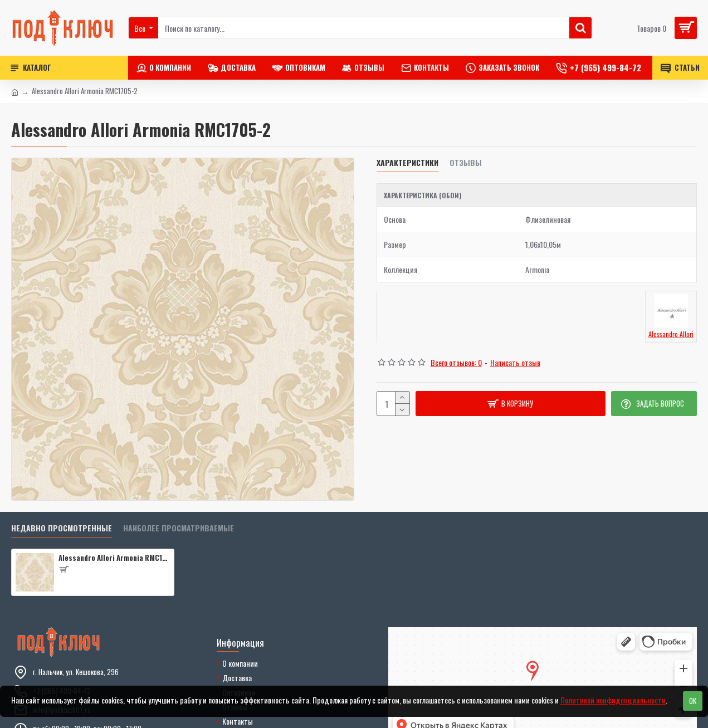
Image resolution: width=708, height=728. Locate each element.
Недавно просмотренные (62, 528)
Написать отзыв (515, 362)
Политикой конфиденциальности (613, 700)
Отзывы (466, 163)
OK (693, 701)
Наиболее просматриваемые (179, 528)
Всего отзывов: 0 (456, 362)
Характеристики (407, 163)
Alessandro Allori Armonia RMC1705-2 (114, 558)
